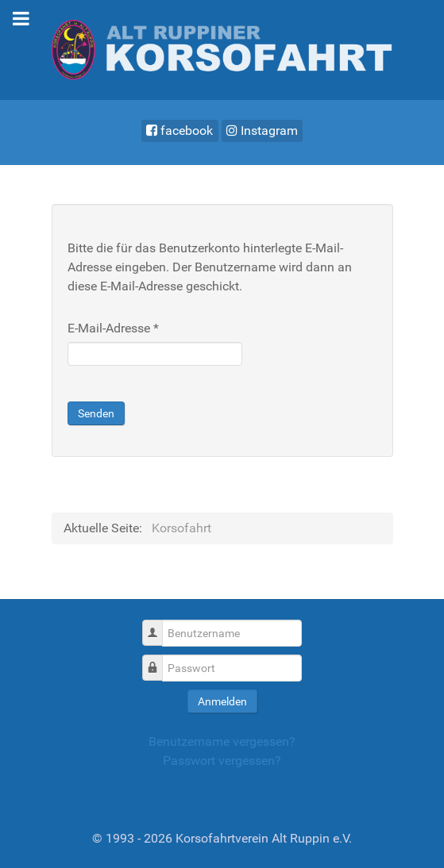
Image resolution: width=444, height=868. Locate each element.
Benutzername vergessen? (222, 741)
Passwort (158, 660)
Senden (96, 413)
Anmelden (222, 701)
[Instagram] (263, 131)
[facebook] (180, 131)
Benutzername (158, 625)
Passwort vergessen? (222, 760)
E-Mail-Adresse (113, 328)
